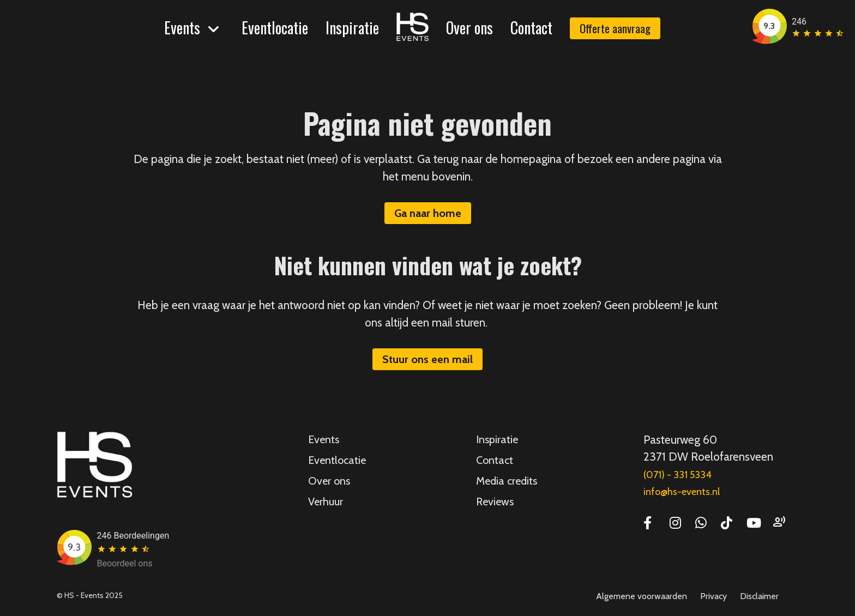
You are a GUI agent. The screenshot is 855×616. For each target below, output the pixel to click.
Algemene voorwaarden (642, 596)
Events (182, 28)
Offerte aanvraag (615, 28)
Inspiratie (352, 28)
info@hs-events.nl (682, 492)
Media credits (507, 481)
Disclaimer (759, 596)
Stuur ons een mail (427, 359)
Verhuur (326, 502)
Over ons (469, 28)
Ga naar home (428, 213)
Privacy (713, 596)
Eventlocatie (275, 28)
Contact (531, 28)
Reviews (495, 502)
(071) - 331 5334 (678, 475)
